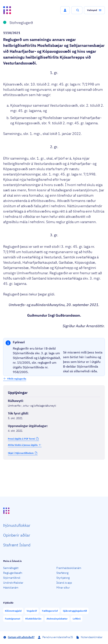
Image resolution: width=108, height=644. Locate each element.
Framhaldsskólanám (69, 568)
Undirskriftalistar (13, 583)
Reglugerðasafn (13, 573)
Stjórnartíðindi (12, 578)
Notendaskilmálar (92, 637)
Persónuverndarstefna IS (58, 637)
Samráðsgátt (11, 568)
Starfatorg (62, 573)
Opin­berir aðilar (17, 535)
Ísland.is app (64, 583)
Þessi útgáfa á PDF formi (21, 439)
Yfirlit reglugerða (17, 379)
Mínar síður (63, 588)
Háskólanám (11, 588)
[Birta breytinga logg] (54, 468)
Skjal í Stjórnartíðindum (21, 453)
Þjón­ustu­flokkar (17, 525)
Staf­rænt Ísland (17, 545)
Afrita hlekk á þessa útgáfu (25, 445)
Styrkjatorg (63, 578)
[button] (65, 10)
